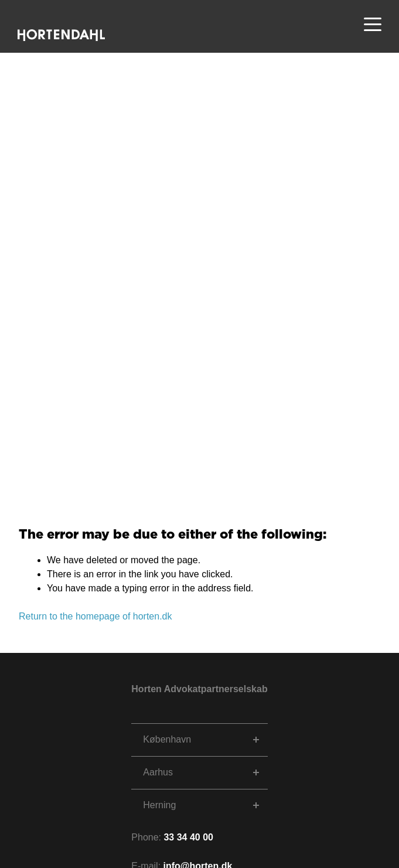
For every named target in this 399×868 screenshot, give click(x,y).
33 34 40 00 (188, 837)
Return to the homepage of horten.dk (96, 616)
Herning (159, 805)
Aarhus (158, 772)
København (167, 739)
